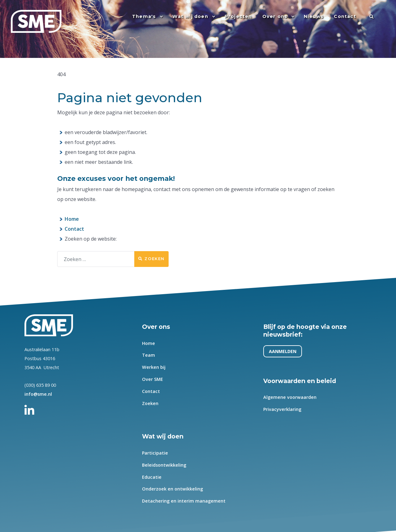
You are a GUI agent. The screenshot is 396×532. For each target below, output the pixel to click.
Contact (74, 229)
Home (72, 219)
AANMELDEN (283, 351)
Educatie (152, 477)
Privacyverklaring (282, 409)
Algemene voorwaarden (290, 397)
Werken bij (154, 367)
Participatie (155, 453)
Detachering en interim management (184, 501)
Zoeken (151, 259)
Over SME (153, 379)
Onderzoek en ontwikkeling (172, 489)
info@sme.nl (38, 394)
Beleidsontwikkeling (164, 465)
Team (148, 355)
